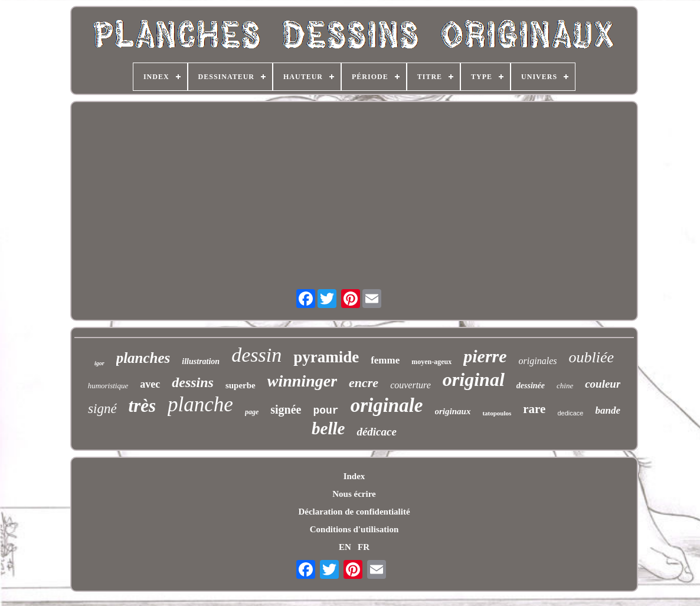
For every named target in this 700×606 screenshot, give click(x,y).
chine (565, 386)
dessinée (531, 386)
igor (99, 363)
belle (328, 428)
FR (364, 547)
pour (326, 411)
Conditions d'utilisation (354, 529)
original (474, 379)
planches (143, 358)
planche (200, 404)
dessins (193, 382)
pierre (485, 356)
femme (385, 360)
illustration (201, 361)
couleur (603, 384)
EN (345, 547)
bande (608, 410)
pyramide (326, 357)
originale (387, 405)
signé (102, 409)
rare (534, 409)
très (143, 406)
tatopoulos (497, 413)
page (252, 412)
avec (150, 384)
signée (286, 410)
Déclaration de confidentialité (354, 512)
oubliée (591, 357)
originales (538, 361)
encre (364, 383)
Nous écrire (354, 494)
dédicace (377, 432)
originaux (453, 411)
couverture (410, 385)
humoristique (108, 386)
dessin (256, 355)
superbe (241, 385)
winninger (302, 381)
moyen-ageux (431, 362)
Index (354, 476)
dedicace (570, 413)
